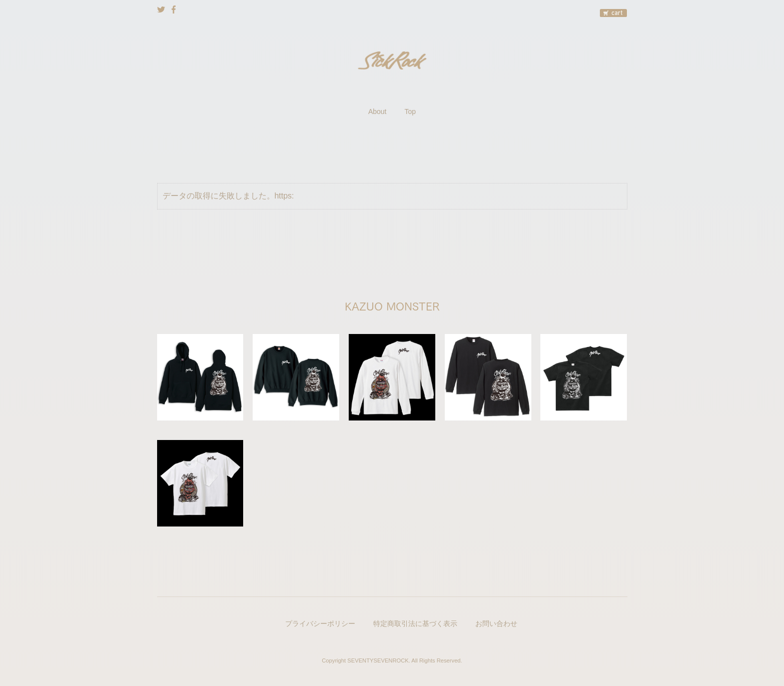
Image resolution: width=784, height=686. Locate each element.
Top (411, 111)
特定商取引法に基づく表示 (415, 623)
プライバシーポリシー (320, 623)
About (377, 111)
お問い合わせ (496, 623)
